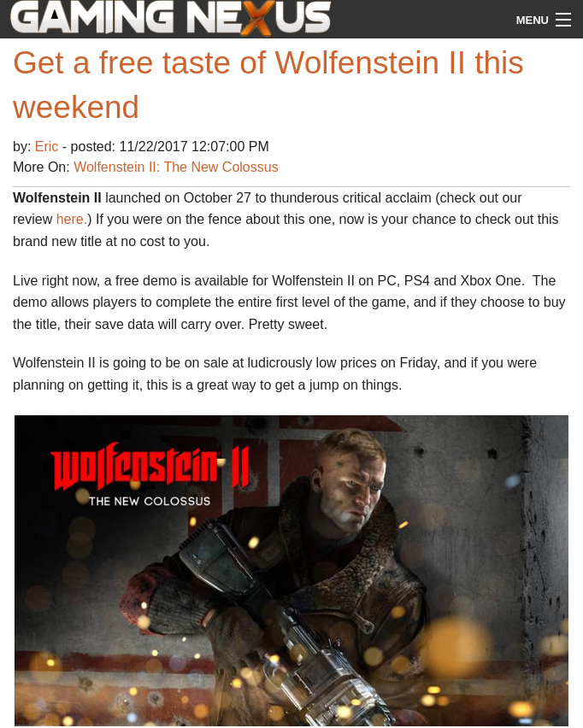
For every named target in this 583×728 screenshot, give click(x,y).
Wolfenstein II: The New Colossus (176, 167)
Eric (49, 147)
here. (72, 219)
